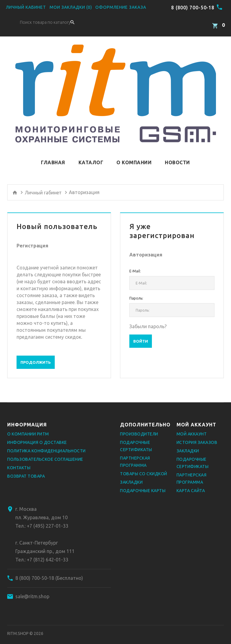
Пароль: (136, 291)
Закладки (131, 475)
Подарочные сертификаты (136, 439)
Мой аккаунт (192, 427)
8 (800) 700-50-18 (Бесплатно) (49, 571)
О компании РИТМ (28, 427)
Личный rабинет (43, 185)
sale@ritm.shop (32, 589)
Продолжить (36, 355)
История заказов (197, 435)
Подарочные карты (143, 484)
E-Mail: (135, 264)
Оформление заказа (121, 7)
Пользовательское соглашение (45, 452)
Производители (139, 427)
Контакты (19, 461)
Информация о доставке (37, 435)
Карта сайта (191, 484)
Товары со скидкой (144, 467)
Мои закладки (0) (71, 7)
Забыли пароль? (148, 319)
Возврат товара (26, 469)
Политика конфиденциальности (46, 444)
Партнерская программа (135, 455)
